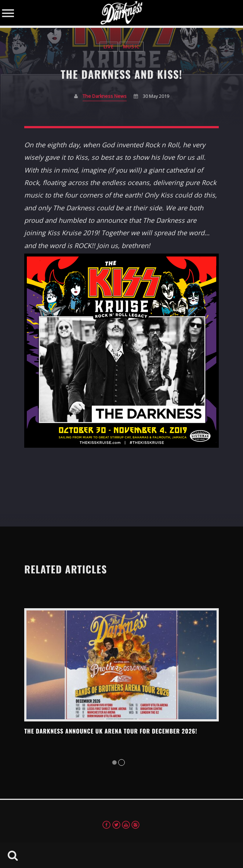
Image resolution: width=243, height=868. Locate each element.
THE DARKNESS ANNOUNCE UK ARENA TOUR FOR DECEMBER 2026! (111, 731)
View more (121, 665)
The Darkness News (105, 96)
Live (109, 47)
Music (131, 47)
